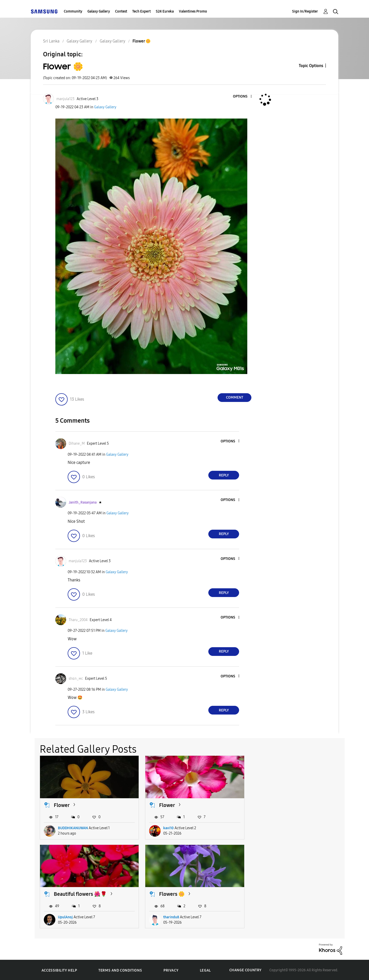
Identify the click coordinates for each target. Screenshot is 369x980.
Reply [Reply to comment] (224, 475)
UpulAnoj (274, 828)
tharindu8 (66, 916)
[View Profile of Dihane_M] (77, 444)
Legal (205, 970)
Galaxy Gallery (99, 11)
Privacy (171, 970)
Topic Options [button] (311, 66)
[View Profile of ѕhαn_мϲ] (76, 679)
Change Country (245, 970)
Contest (121, 11)
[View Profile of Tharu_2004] (78, 620)
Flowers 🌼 (67, 893)
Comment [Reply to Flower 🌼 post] (235, 397)
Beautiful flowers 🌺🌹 (289, 805)
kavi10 (168, 828)
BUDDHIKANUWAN (73, 828)
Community (73, 11)
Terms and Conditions (120, 970)
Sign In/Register (305, 11)
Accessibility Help (59, 970)
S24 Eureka (165, 11)
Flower (62, 805)
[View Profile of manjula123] (65, 99)
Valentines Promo (193, 11)
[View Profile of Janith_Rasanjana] (83, 502)
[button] (243, 97)
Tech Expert (141, 11)
